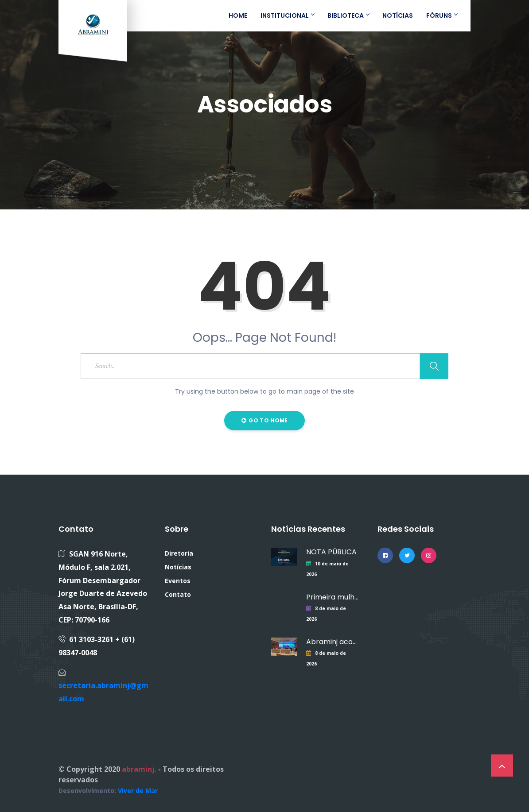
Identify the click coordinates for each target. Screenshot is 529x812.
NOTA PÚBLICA (331, 552)
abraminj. (139, 769)
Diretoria (179, 553)
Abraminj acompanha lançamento (334, 642)
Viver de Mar (138, 791)
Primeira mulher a (334, 597)
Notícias (178, 567)
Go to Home (265, 420)
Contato (178, 594)
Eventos (178, 581)
